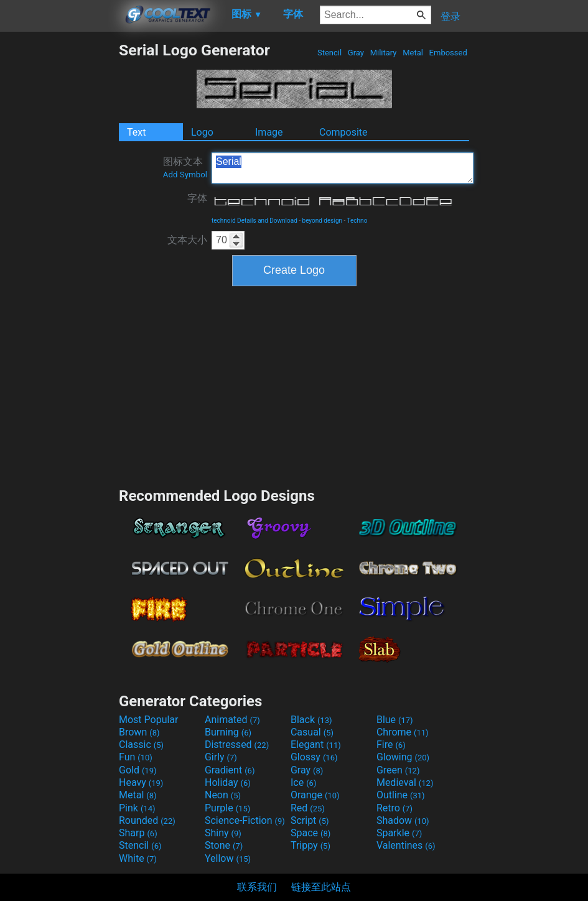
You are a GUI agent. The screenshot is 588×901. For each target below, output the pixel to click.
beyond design (323, 221)
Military (383, 53)
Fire (391, 745)
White (138, 858)
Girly (221, 757)
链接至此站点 (321, 887)
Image (269, 132)
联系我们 (257, 887)
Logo (202, 132)
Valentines (406, 845)
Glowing (403, 757)
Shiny (223, 833)
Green (398, 770)
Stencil (330, 53)
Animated (232, 720)
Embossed (448, 53)
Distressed (237, 745)
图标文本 (185, 167)
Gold (138, 770)
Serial (343, 168)
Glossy (314, 757)
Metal (413, 53)
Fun (136, 757)
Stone (224, 845)
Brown (139, 732)
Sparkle (399, 833)
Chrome (403, 732)
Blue (395, 720)
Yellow (228, 858)
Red (308, 808)
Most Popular (149, 720)
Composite (343, 132)
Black (311, 720)
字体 (197, 198)
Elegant (316, 745)
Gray (356, 53)
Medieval (405, 782)
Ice (303, 782)
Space (310, 833)
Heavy (141, 782)
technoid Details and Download (254, 221)
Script (310, 820)
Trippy (310, 845)
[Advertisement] (59, 228)
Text (136, 132)
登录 (450, 16)
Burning (228, 732)
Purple (227, 808)
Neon (223, 795)
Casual (312, 732)
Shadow (403, 820)
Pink (137, 808)
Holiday (228, 782)
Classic (141, 745)
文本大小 (187, 240)
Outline (401, 795)
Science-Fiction (245, 820)
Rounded (147, 820)
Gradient (230, 770)
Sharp (138, 833)
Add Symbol (185, 175)
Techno (357, 221)
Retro (394, 808)
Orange (315, 795)
